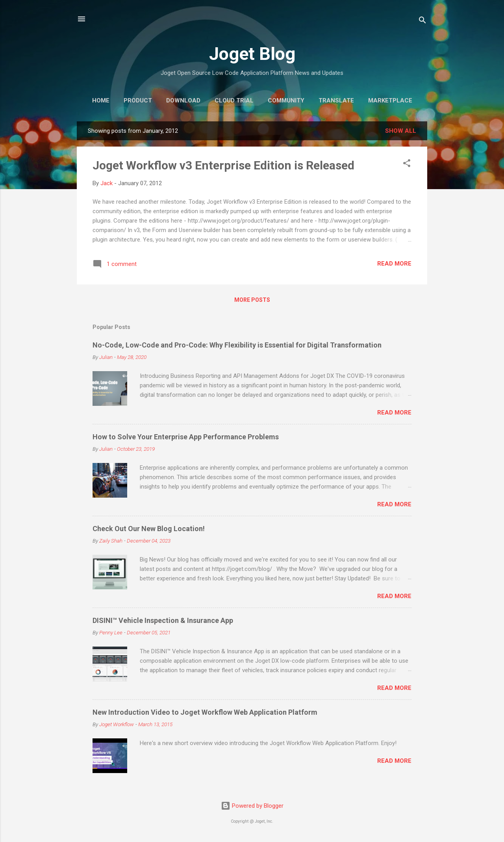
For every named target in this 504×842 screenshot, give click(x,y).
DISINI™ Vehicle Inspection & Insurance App (163, 620)
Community (286, 100)
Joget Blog (252, 54)
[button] (407, 164)
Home (101, 100)
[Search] (422, 21)
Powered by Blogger (252, 806)
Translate (336, 100)
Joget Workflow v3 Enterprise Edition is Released (223, 165)
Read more (394, 264)
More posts (252, 300)
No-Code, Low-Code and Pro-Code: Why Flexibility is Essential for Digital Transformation (237, 345)
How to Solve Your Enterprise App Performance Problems (186, 437)
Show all (401, 131)
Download (183, 100)
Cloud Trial (234, 100)
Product (138, 100)
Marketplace (390, 100)
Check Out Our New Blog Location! (149, 529)
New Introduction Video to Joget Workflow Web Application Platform (205, 712)
